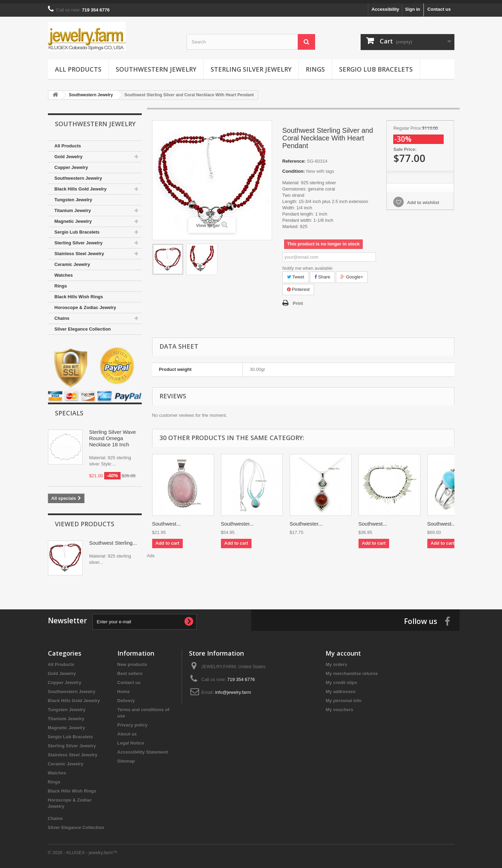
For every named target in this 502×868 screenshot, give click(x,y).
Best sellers (130, 670)
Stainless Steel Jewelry (79, 250)
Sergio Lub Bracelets (376, 66)
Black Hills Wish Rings (79, 293)
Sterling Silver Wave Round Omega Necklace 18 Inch (113, 435)
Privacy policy (133, 721)
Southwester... (237, 520)
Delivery (126, 697)
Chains (62, 315)
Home (124, 688)
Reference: (294, 158)
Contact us (439, 6)
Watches (64, 272)
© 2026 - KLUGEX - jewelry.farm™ (83, 849)
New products (132, 661)
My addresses (340, 688)
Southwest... (167, 520)
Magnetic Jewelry (73, 218)
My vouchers (339, 706)
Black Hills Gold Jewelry (81, 185)
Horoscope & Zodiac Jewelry (85, 304)
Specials (69, 409)
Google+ (352, 273)
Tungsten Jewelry (73, 196)
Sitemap (126, 758)
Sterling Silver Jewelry (251, 66)
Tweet (296, 273)
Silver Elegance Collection (83, 326)
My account (343, 650)
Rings (315, 66)
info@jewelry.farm (233, 689)
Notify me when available (308, 265)
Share (322, 273)
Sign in (413, 6)
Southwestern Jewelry (156, 66)
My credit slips (341, 679)
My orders (336, 661)
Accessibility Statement (143, 749)
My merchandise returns (352, 670)
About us (127, 731)
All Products (78, 66)
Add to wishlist (422, 199)
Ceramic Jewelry (72, 261)
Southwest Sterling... (113, 539)
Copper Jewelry (71, 164)
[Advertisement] (303, 571)
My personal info (343, 697)
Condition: (294, 168)
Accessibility (385, 6)
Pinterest (298, 286)
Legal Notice (131, 740)
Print (298, 300)
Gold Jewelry (69, 153)
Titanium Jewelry (73, 207)
